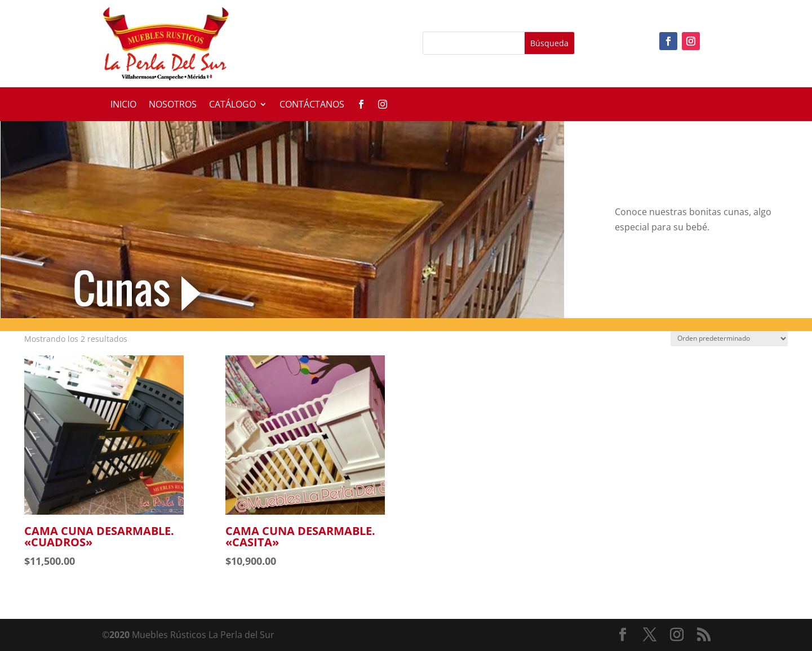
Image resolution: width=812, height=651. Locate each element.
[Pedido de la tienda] (729, 339)
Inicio (123, 105)
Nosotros (173, 105)
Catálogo (232, 105)
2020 (119, 635)
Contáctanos (312, 105)
